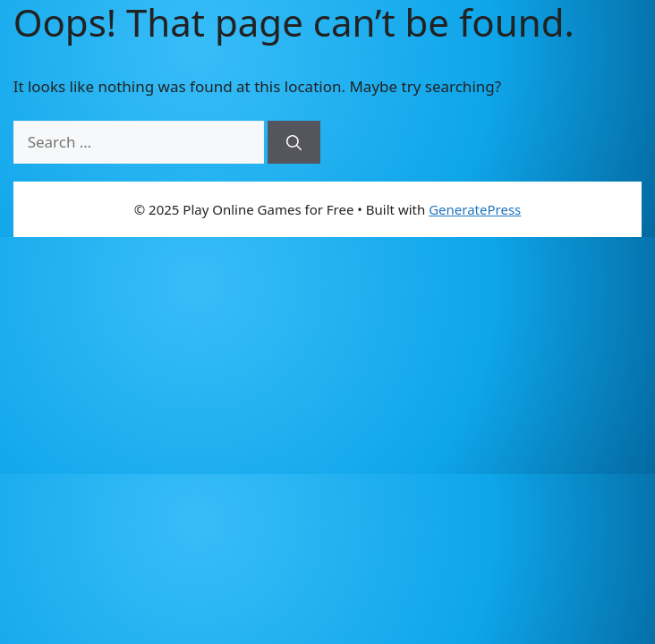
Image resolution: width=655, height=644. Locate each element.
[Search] (294, 142)
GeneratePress (475, 209)
